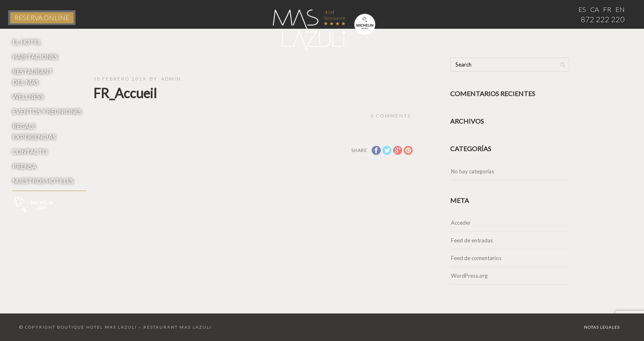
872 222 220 (603, 19)
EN (620, 9)
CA (595, 9)
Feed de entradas (472, 240)
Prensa (24, 166)
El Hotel (27, 42)
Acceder (461, 223)
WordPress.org (469, 276)
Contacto (30, 152)
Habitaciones (35, 57)
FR (607, 9)
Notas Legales (602, 327)
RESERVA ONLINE (42, 17)
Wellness (28, 97)
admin (171, 79)
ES (582, 9)
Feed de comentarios (476, 258)
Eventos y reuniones (47, 111)
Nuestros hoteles (43, 181)
